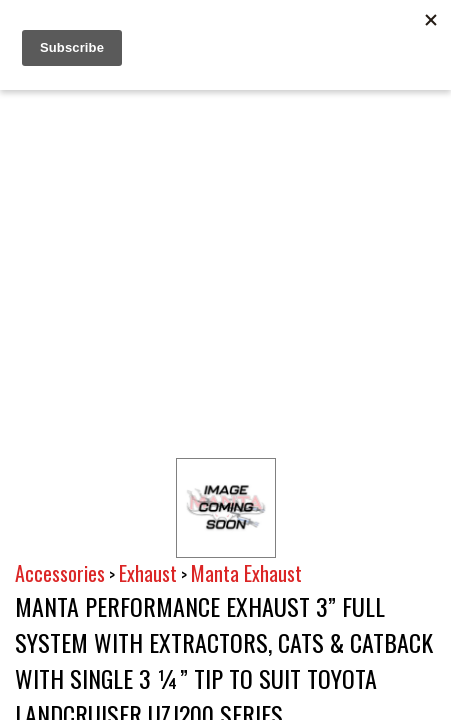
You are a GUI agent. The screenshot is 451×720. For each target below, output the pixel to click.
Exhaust (148, 573)
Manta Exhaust (246, 573)
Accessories (60, 573)
